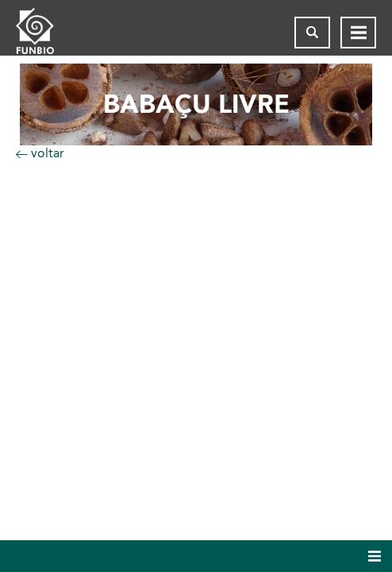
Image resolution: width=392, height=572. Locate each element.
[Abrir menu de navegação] (358, 33)
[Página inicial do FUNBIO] (48, 33)
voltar (40, 153)
